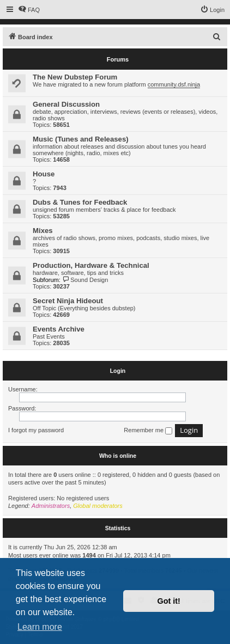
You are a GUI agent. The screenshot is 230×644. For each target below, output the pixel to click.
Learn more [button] (40, 627)
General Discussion (66, 104)
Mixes (43, 231)
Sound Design (85, 280)
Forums (118, 59)
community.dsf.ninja (174, 84)
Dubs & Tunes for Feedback (80, 202)
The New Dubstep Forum (75, 77)
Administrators (51, 506)
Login (118, 371)
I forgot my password (36, 430)
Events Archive (59, 329)
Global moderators (98, 506)
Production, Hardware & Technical (91, 265)
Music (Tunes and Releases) (81, 139)
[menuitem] (29, 10)
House (44, 174)
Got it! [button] (169, 601)
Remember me (148, 431)
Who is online (118, 456)
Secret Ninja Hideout (68, 301)
